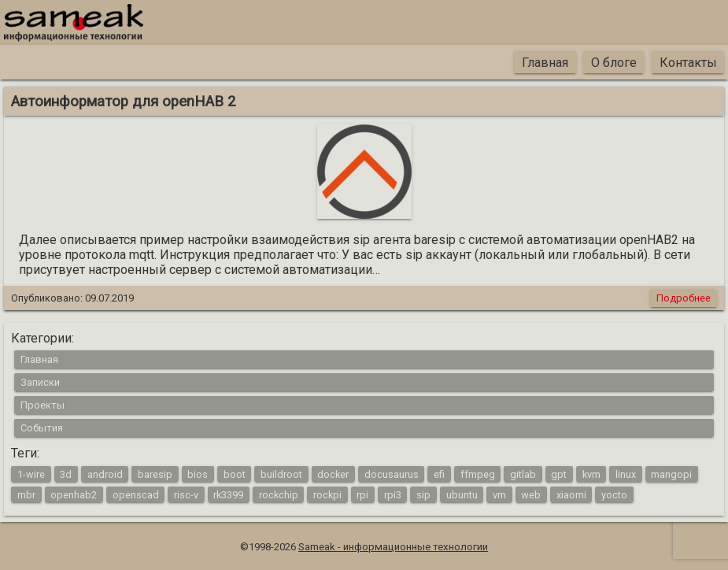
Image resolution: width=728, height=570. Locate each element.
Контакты (688, 63)
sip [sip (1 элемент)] (423, 494)
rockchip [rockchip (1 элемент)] (279, 494)
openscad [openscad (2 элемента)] (136, 494)
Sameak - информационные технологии (393, 547)
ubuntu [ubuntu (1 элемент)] (462, 494)
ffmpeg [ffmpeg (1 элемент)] (478, 474)
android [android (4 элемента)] (105, 474)
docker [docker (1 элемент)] (333, 474)
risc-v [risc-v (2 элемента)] (186, 494)
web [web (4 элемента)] (531, 494)
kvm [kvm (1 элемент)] (591, 474)
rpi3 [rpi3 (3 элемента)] (393, 494)
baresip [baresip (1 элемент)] (155, 474)
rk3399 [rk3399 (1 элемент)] (228, 494)
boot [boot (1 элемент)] (235, 474)
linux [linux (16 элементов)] (626, 474)
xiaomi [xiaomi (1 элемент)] (571, 494)
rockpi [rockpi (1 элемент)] (327, 494)
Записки (40, 382)
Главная (545, 63)
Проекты (42, 405)
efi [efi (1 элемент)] (439, 474)
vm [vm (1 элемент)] (499, 494)
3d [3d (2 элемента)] (66, 474)
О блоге (614, 63)
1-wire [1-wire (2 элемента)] (31, 474)
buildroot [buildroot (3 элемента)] (281, 474)
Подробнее (684, 298)
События (42, 428)
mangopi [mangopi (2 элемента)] (671, 474)
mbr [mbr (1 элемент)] (26, 494)
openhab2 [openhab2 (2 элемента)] (74, 494)
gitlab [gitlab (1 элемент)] (523, 474)
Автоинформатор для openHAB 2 (124, 102)
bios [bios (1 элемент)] (198, 474)
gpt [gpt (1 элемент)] (559, 474)
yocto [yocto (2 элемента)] (614, 494)
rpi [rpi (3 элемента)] (362, 494)
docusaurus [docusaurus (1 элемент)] (392, 474)
